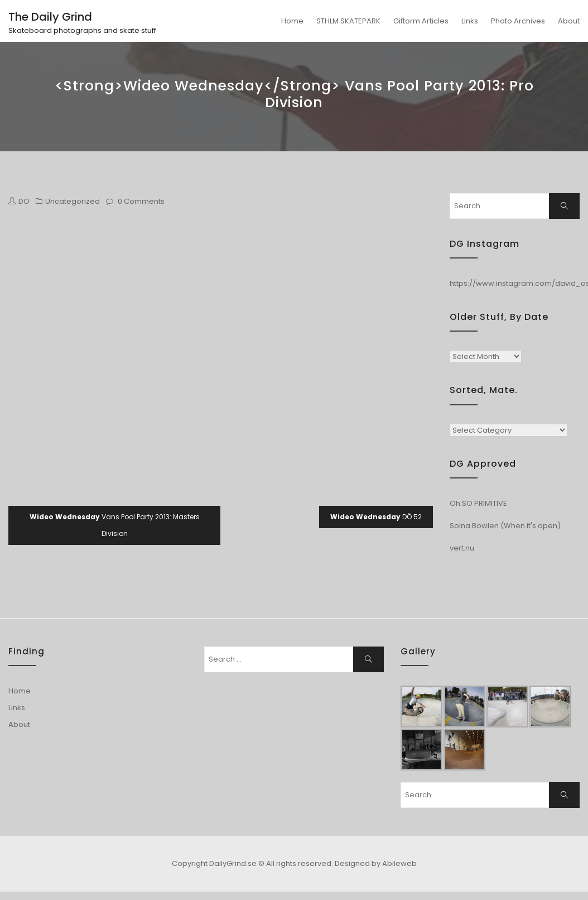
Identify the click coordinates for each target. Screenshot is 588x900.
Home (292, 21)
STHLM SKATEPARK (348, 21)
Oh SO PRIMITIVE (478, 503)
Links (470, 21)
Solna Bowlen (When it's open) (505, 526)
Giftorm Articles (421, 21)
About (569, 21)
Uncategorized (73, 201)
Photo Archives (518, 21)
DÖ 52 (376, 517)
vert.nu (462, 548)
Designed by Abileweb (376, 863)
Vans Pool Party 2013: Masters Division (115, 525)
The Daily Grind (50, 17)
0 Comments (141, 201)
